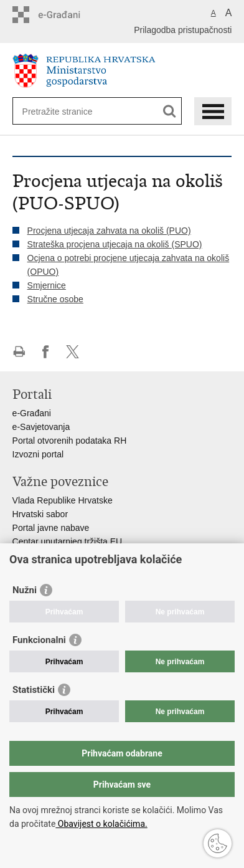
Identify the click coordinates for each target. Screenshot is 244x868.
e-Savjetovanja (41, 427)
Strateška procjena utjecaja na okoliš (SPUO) (115, 244)
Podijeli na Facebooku (46, 352)
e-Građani (32, 413)
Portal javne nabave (51, 528)
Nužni (25, 590)
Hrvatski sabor (40, 514)
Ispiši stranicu (19, 352)
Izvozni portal (38, 454)
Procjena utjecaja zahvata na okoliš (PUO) (109, 231)
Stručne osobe (55, 299)
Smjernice (47, 285)
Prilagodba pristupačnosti (183, 30)
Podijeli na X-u (73, 352)
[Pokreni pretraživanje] (170, 111)
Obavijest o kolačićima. (101, 824)
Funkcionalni (39, 640)
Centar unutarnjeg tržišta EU (68, 541)
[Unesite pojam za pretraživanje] (68, 111)
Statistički (34, 690)
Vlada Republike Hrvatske (63, 500)
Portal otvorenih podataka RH (70, 441)
